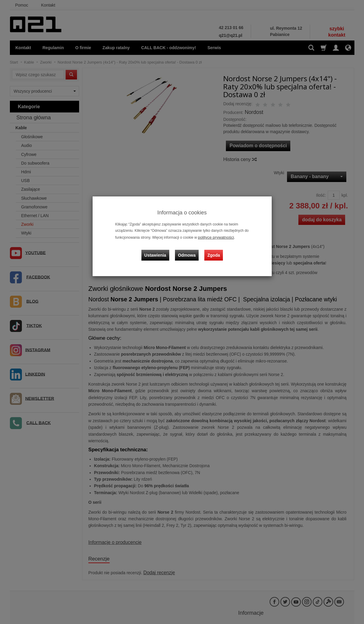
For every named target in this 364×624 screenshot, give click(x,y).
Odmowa (188, 250)
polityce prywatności (214, 237)
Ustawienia (159, 250)
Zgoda (212, 250)
